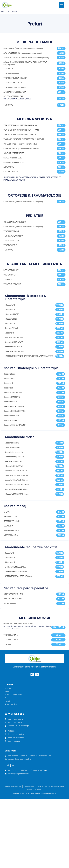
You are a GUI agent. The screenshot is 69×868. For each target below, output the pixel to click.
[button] (61, 5)
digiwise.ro (52, 795)
